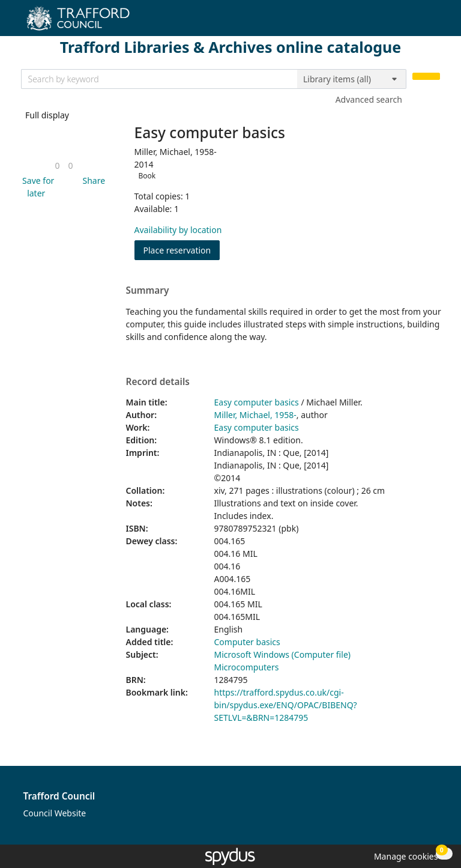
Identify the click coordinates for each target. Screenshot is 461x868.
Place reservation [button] (182, 250)
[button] (37, 187)
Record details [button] (158, 382)
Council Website (55, 813)
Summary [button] (148, 291)
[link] (57, 165)
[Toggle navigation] (434, 23)
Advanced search (369, 99)
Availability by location (178, 230)
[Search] (426, 77)
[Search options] (352, 79)
